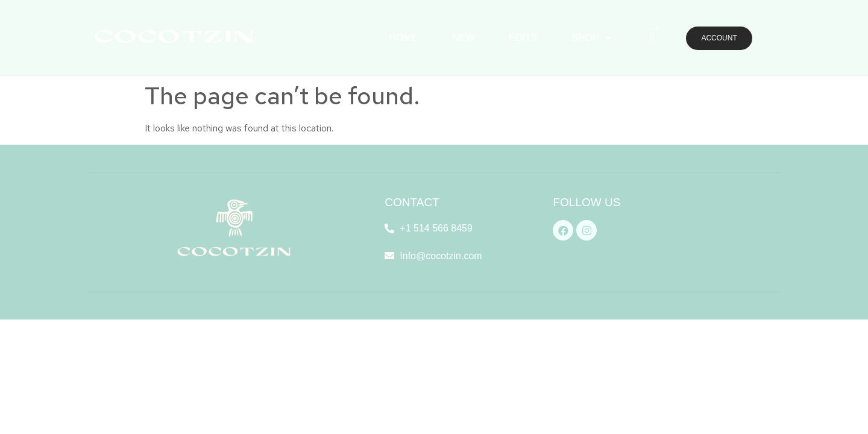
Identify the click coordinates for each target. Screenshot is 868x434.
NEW (463, 38)
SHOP (592, 38)
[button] (719, 39)
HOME (403, 38)
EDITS (524, 38)
